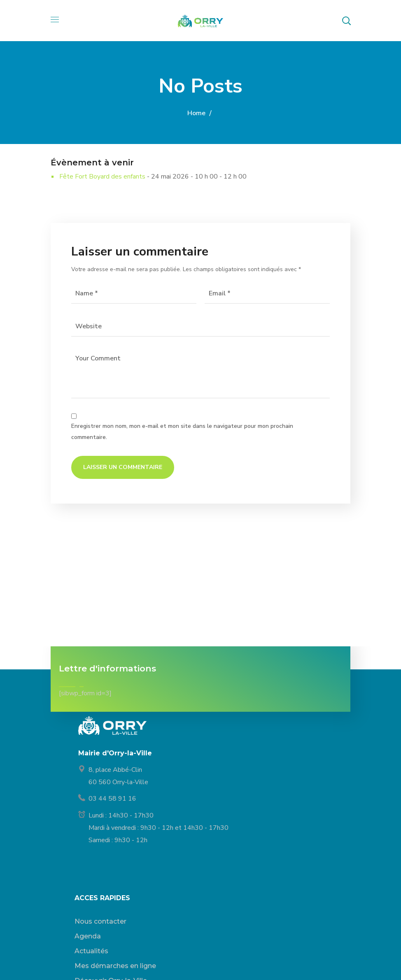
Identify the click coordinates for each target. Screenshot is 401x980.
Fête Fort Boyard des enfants (102, 176)
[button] (346, 21)
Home (196, 113)
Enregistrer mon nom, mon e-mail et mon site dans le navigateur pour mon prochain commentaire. (182, 431)
